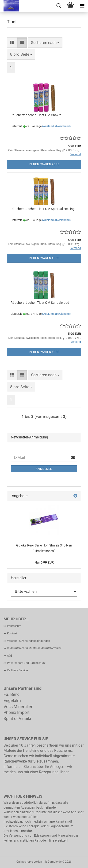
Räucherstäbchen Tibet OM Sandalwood (40, 303)
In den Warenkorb (44, 164)
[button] (12, 43)
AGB (10, 656)
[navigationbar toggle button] (82, 6)
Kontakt (12, 633)
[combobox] (45, 43)
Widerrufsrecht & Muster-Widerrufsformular (34, 648)
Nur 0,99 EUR (44, 562)
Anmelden (44, 469)
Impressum (14, 626)
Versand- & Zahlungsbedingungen (29, 641)
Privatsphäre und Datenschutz (26, 663)
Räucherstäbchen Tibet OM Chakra (36, 115)
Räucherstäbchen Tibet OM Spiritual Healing (43, 209)
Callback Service (17, 670)
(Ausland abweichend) (56, 126)
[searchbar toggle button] (59, 6)
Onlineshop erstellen (29, 862)
